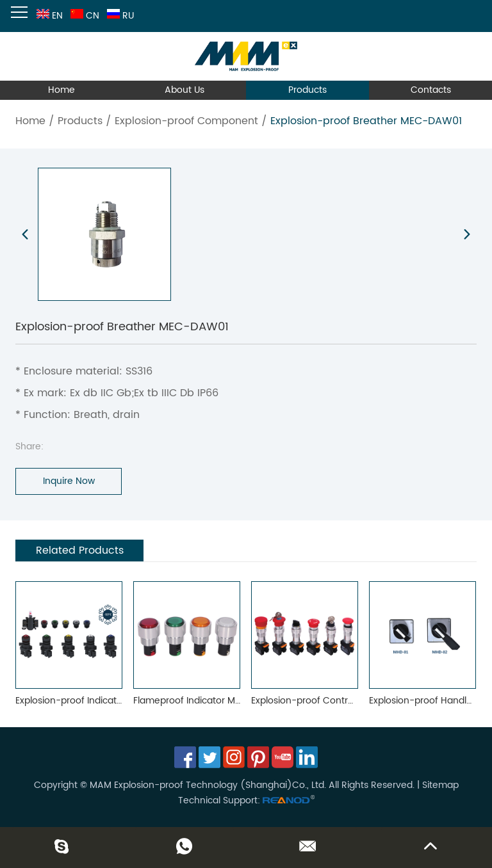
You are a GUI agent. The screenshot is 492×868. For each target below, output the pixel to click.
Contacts (431, 90)
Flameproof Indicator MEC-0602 (204, 701)
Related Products (80, 551)
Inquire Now (69, 481)
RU (119, 16)
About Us (184, 90)
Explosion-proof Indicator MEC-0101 (93, 701)
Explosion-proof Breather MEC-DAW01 (366, 121)
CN (84, 16)
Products (307, 90)
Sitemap (440, 785)
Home (61, 90)
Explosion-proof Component (186, 121)
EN (48, 16)
